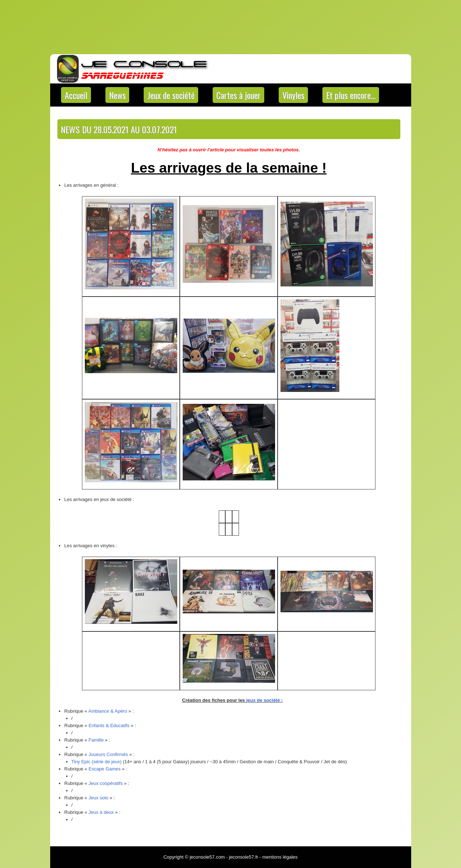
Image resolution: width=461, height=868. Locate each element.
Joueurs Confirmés (108, 754)
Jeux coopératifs (106, 783)
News (117, 95)
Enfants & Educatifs (109, 726)
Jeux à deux (101, 812)
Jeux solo (98, 798)
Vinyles (293, 95)
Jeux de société (171, 95)
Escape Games (105, 769)
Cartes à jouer (238, 95)
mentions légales (280, 857)
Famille (96, 740)
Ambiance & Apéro (108, 711)
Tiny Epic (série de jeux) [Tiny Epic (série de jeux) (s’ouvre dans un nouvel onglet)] (97, 762)
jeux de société (263, 700)
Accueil (76, 95)
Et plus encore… (351, 95)
